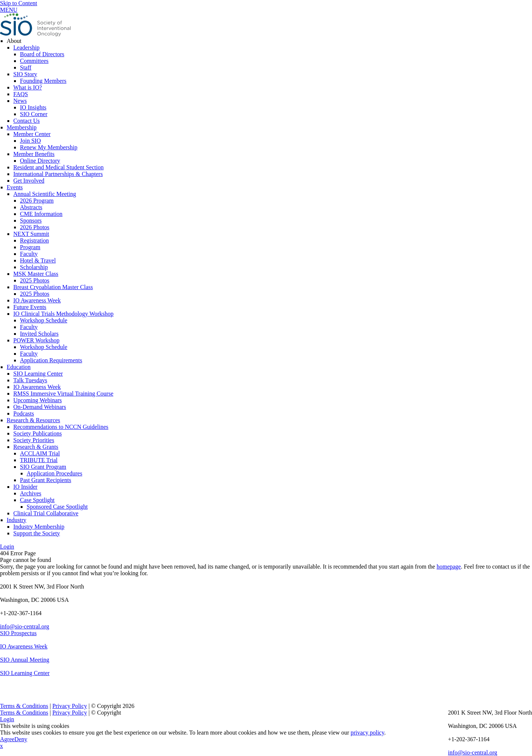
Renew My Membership (49, 147)
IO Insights (33, 107)
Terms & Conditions (24, 706)
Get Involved (29, 181)
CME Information (41, 214)
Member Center (32, 134)
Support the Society (37, 533)
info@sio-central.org (25, 626)
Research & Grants (36, 447)
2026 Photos (35, 227)
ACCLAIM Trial (40, 453)
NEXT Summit (31, 234)
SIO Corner (34, 114)
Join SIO (30, 141)
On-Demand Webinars (40, 407)
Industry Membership (39, 527)
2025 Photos (35, 280)
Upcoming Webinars (37, 400)
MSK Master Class (36, 274)
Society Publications (37, 433)
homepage (449, 567)
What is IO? (28, 87)
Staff (26, 67)
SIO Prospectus (18, 633)
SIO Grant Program (43, 467)
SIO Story (25, 74)
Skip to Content (18, 3)
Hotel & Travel (38, 260)
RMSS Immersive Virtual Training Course (63, 394)
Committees (34, 61)
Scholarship (34, 267)
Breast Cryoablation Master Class (53, 287)
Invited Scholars (39, 334)
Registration (34, 240)
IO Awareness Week (37, 300)
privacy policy (367, 733)
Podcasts (24, 413)
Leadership (26, 48)
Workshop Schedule (44, 320)
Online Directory (40, 161)
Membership (22, 127)
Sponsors (31, 221)
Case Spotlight (37, 500)
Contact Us (27, 121)
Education (19, 367)
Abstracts (31, 207)
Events (15, 187)
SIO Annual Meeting (25, 660)
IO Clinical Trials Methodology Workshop (63, 314)
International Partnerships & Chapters (58, 174)
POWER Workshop (36, 340)
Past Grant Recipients (46, 480)
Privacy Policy (70, 706)
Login (7, 547)
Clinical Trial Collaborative (46, 513)
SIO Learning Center (38, 374)
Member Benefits (34, 154)
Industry (16, 520)
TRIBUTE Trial (39, 460)
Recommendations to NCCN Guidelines (61, 427)
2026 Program (37, 201)
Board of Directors (42, 54)
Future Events (30, 307)
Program (30, 247)
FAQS (21, 94)
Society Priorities (34, 440)
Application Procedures (54, 473)
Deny (21, 739)
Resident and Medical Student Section (58, 167)
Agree (7, 739)
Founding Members (43, 81)
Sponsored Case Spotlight (57, 507)
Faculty (29, 254)
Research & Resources (33, 420)
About (14, 41)
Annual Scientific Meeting (45, 194)
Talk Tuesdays (30, 380)
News (20, 101)
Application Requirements (51, 360)
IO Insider (25, 487)
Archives (31, 493)
